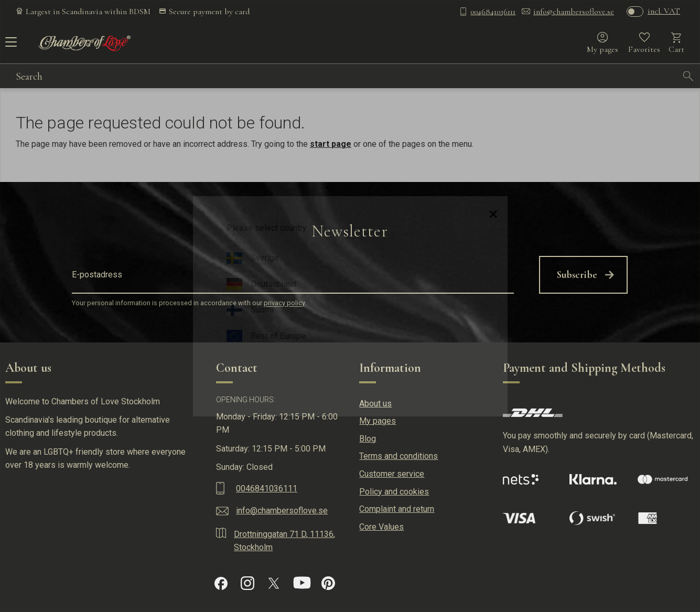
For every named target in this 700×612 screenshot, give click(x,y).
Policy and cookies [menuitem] (394, 492)
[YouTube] (302, 583)
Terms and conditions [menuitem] (399, 456)
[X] (274, 583)
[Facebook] (221, 583)
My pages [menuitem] (378, 421)
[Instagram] (247, 583)
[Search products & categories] (346, 76)
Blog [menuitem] (368, 439)
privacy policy (284, 303)
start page (331, 144)
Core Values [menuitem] (381, 527)
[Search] (688, 76)
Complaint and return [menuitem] (397, 509)
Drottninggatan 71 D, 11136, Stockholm (284, 541)
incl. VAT (664, 11)
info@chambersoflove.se (574, 12)
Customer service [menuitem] (392, 474)
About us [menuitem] (375, 404)
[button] (9, 46)
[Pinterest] (328, 583)
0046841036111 (493, 12)
